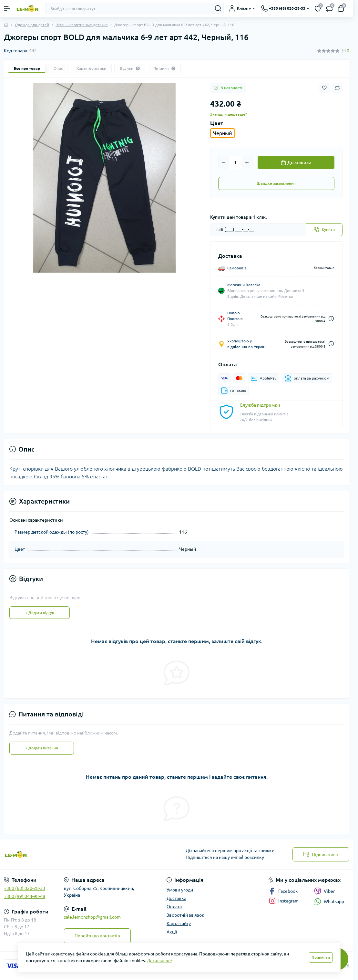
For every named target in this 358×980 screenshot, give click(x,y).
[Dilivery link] (331, 319)
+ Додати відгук (40, 613)
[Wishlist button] (324, 88)
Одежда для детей (32, 25)
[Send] (324, 230)
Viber (324, 891)
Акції (172, 932)
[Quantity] (235, 162)
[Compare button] (337, 88)
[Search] (218, 8)
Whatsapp (329, 901)
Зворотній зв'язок (185, 915)
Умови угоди (180, 890)
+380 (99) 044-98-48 (25, 896)
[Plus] (247, 162)
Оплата (174, 907)
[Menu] (7, 8)
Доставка (176, 898)
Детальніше (159, 961)
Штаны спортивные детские (82, 25)
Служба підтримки (260, 405)
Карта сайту (179, 923)
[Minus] (224, 162)
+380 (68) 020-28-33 (25, 888)
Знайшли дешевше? (229, 114)
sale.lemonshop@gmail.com (92, 917)
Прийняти (321, 957)
